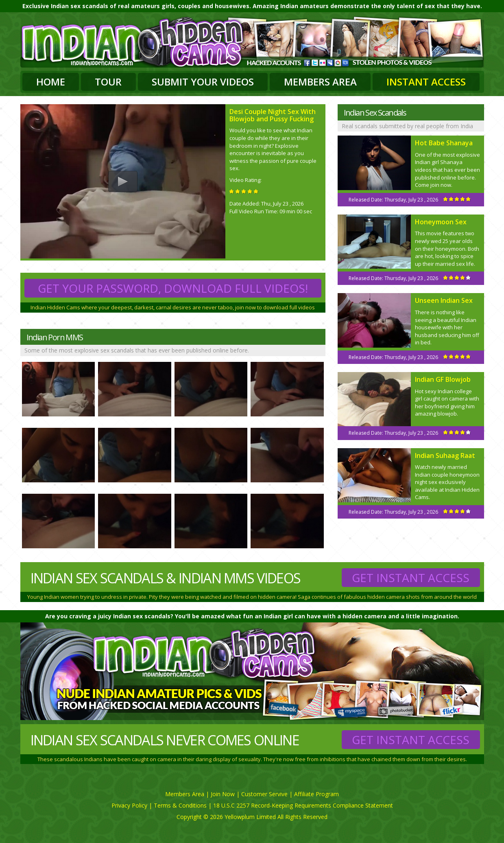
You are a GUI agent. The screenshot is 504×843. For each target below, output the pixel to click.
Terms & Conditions (180, 805)
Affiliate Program (316, 794)
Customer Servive (264, 794)
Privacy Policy (129, 805)
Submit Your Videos (203, 82)
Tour (108, 82)
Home (51, 82)
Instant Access (426, 82)
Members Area (320, 82)
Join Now (223, 794)
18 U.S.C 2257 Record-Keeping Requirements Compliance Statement (303, 805)
